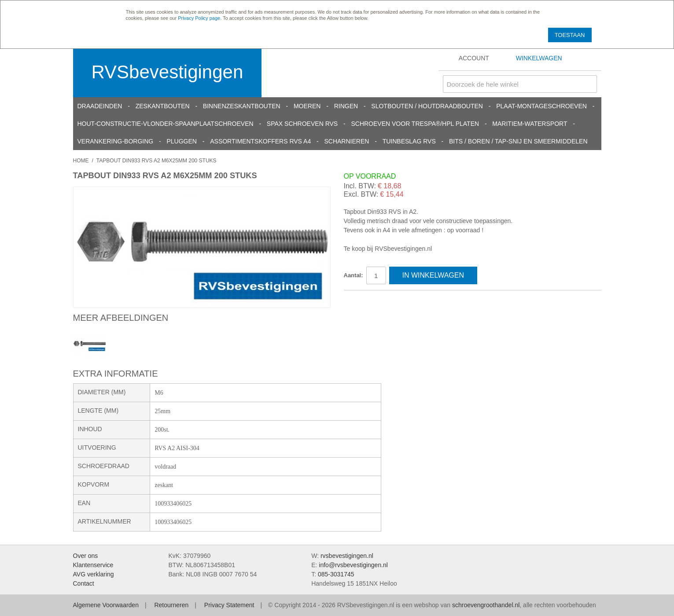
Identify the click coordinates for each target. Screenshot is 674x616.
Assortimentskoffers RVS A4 (260, 141)
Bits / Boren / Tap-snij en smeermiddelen (518, 141)
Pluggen (181, 141)
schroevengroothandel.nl (486, 605)
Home (81, 161)
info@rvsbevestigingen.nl (353, 565)
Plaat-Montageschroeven (541, 106)
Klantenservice (93, 565)
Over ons (86, 556)
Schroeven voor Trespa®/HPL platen (415, 124)
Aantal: (354, 275)
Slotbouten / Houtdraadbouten (427, 106)
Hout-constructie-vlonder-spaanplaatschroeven (166, 124)
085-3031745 (336, 574)
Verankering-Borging (116, 141)
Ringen (346, 106)
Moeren (307, 106)
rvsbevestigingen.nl (347, 556)
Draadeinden (100, 106)
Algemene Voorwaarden (106, 605)
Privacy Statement (229, 605)
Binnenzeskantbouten (242, 106)
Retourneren (171, 605)
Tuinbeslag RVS (409, 141)
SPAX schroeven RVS (302, 124)
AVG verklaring (94, 574)
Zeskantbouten (163, 106)
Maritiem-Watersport (530, 124)
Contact (84, 583)
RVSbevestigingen (168, 72)
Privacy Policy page (199, 18)
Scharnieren (346, 141)
